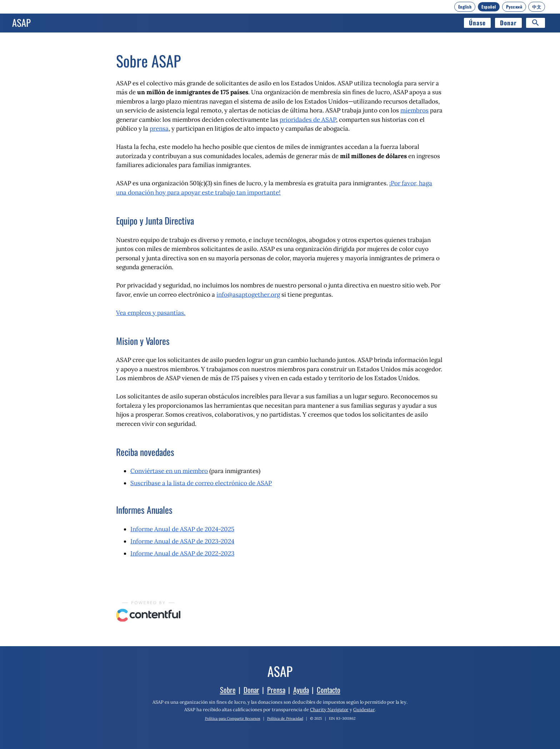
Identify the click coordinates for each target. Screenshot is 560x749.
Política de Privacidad (285, 718)
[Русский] (514, 7)
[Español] (489, 7)
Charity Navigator (329, 709)
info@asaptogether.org (248, 295)
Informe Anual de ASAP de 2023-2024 (182, 541)
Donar (508, 23)
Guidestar (364, 709)
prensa (159, 129)
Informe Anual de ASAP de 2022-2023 (182, 553)
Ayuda (301, 690)
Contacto (329, 690)
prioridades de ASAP (308, 120)
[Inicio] (21, 23)
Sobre (228, 690)
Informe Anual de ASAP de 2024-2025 (182, 529)
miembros (414, 110)
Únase (477, 23)
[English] (465, 7)
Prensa (276, 690)
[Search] (536, 23)
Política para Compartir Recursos (233, 718)
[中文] (537, 7)
